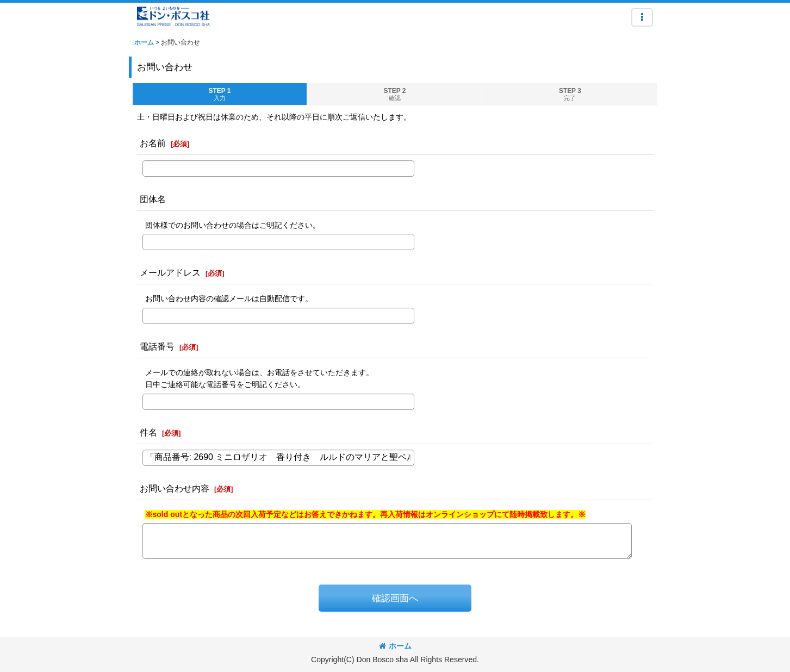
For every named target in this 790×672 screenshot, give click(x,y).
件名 (148, 432)
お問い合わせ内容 (175, 488)
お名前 (153, 143)
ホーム (395, 646)
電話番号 (157, 346)
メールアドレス (170, 272)
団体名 (153, 199)
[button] (642, 17)
